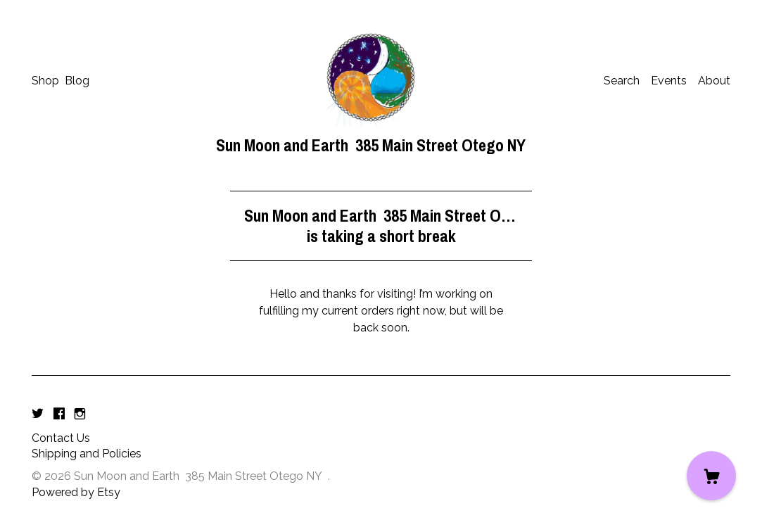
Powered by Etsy (76, 492)
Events (669, 81)
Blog (77, 81)
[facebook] (59, 415)
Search (622, 81)
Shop (45, 81)
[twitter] (38, 415)
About (714, 81)
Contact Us (61, 438)
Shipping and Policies (87, 454)
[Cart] (711, 476)
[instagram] (80, 415)
